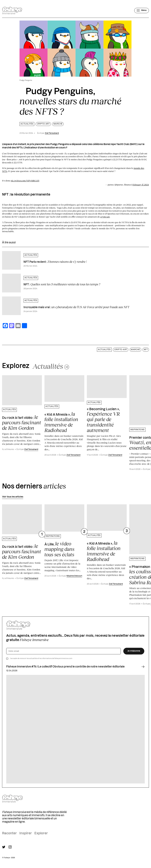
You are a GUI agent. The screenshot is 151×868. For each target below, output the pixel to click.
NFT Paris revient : (55, 262)
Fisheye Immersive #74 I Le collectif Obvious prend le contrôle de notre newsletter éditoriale (75, 667)
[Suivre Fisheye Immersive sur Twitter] (4, 847)
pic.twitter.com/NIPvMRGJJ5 (25, 181)
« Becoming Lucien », (103, 420)
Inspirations (137, 430)
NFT (146, 350)
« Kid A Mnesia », (61, 422)
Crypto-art (43, 124)
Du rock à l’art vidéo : (22, 423)
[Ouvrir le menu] (142, 10)
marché (58, 124)
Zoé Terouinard (52, 133)
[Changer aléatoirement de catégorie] (51, 366)
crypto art (105, 217)
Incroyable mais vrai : (76, 307)
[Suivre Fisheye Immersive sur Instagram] (10, 847)
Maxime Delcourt (74, 576)
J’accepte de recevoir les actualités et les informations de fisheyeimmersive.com (41, 658)
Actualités (27, 124)
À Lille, (59, 549)
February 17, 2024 (141, 185)
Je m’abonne (134, 651)
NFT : (62, 284)
